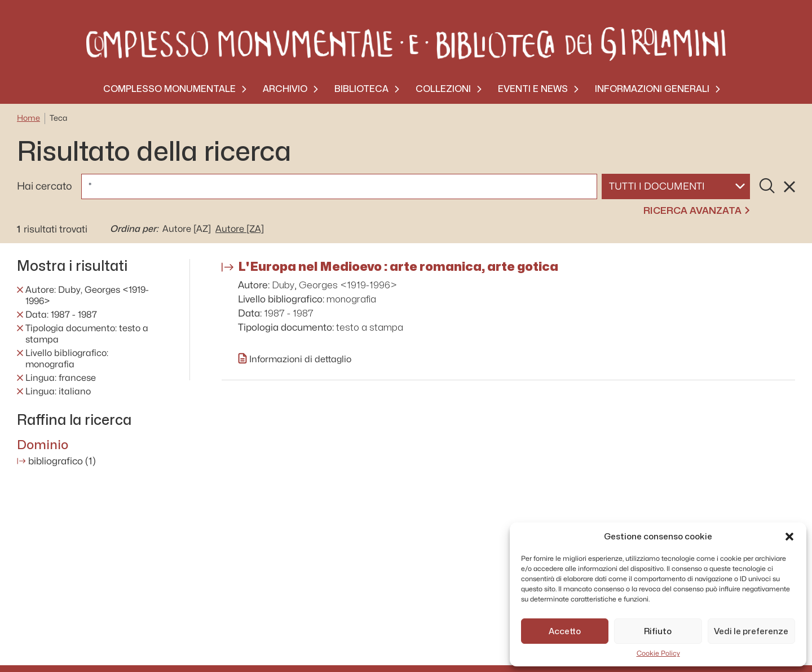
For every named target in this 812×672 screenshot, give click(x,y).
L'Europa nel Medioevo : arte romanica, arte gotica (398, 266)
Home (28, 118)
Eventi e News (533, 89)
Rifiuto (658, 631)
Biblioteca (361, 89)
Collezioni (443, 89)
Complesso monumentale (169, 89)
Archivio (285, 89)
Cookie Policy (658, 653)
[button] (789, 537)
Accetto (565, 631)
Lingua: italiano (58, 392)
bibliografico (62, 461)
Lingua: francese (61, 378)
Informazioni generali (652, 89)
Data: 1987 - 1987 (61, 315)
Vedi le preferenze (751, 631)
